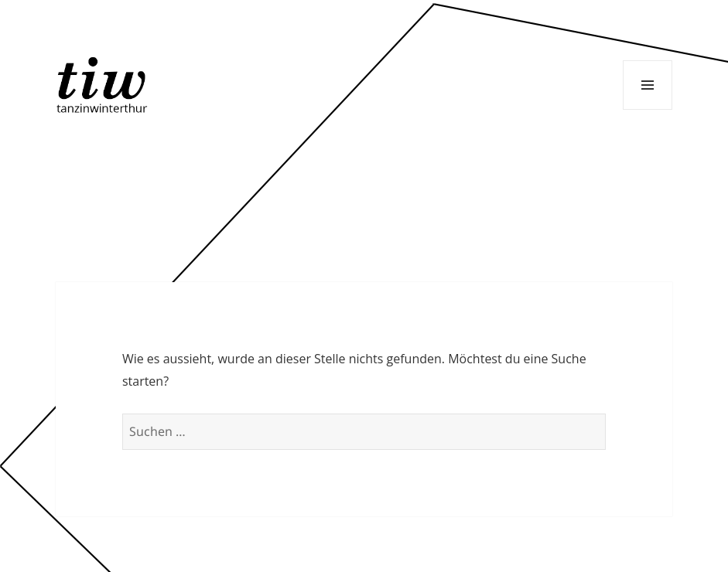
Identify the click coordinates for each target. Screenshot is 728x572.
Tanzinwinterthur (104, 85)
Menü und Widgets (648, 85)
